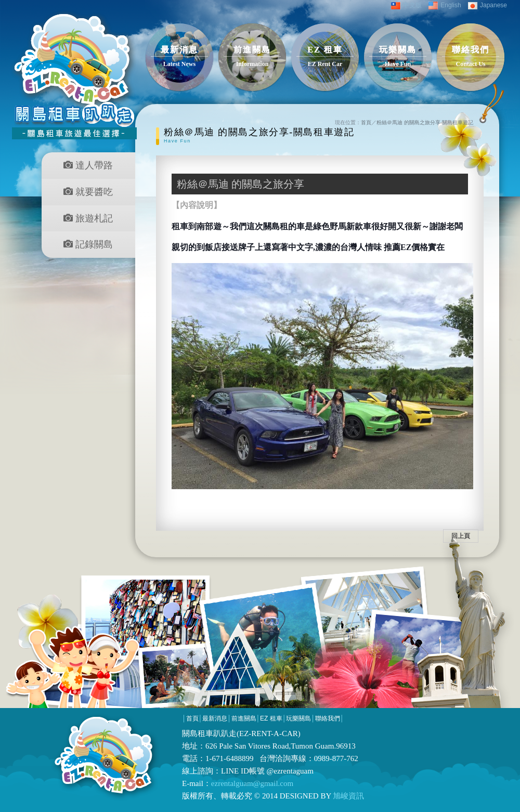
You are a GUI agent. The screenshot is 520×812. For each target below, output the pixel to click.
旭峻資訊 (348, 796)
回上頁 (461, 536)
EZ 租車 (271, 718)
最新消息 (215, 718)
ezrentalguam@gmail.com (252, 783)
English (445, 5)
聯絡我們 (328, 718)
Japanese (487, 5)
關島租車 (198, 734)
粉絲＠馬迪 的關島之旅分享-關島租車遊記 (425, 122)
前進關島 (244, 718)
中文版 (406, 5)
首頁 (366, 122)
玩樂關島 (298, 718)
